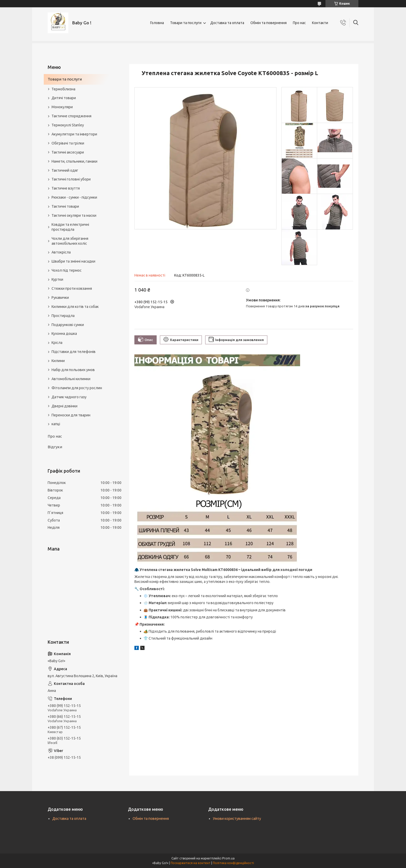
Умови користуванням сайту (237, 819)
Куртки (57, 279)
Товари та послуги (186, 23)
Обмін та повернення (269, 23)
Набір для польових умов (73, 370)
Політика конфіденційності (233, 863)
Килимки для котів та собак (75, 307)
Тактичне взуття (66, 188)
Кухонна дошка (64, 334)
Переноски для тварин (71, 415)
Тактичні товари (65, 206)
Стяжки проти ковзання (72, 288)
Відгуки (55, 447)
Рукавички (60, 298)
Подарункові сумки (68, 325)
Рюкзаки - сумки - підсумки (74, 197)
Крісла (57, 343)
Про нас (299, 23)
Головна (157, 23)
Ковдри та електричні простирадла (70, 227)
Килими (58, 361)
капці (56, 424)
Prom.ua (228, 858)
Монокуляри (62, 107)
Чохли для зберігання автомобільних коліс (70, 241)
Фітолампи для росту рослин (77, 388)
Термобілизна (63, 89)
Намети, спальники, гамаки (74, 161)
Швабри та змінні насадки (73, 261)
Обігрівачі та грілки (68, 143)
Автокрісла (61, 252)
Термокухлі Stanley (68, 125)
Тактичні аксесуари (68, 152)
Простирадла (63, 316)
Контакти (320, 23)
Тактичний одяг (65, 170)
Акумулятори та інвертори (74, 134)
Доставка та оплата (227, 23)
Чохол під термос (67, 270)
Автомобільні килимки (71, 379)
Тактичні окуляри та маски (74, 215)
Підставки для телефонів (74, 352)
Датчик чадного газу (69, 397)
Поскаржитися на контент (191, 863)
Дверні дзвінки (64, 406)
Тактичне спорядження (71, 116)
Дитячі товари (64, 98)
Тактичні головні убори (71, 179)
